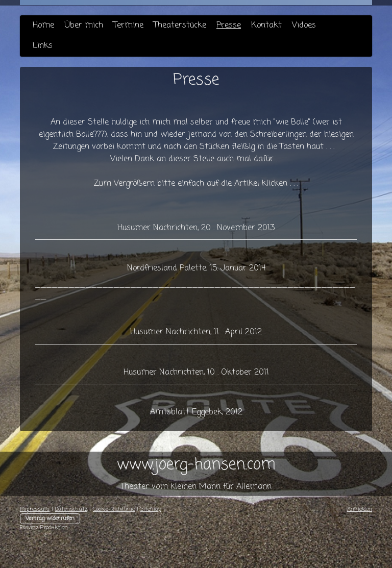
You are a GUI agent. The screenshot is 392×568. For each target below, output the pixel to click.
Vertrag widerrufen (50, 518)
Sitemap (151, 509)
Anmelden (360, 509)
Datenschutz (71, 509)
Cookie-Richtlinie (114, 509)
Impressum (35, 509)
